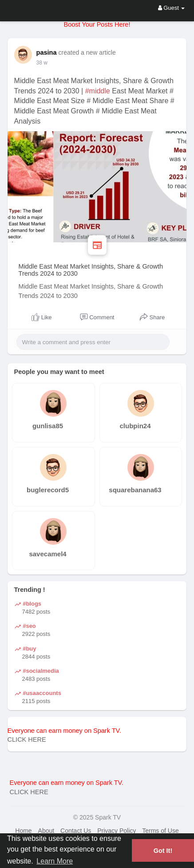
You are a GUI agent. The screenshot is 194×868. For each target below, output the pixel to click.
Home (23, 831)
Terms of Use (160, 831)
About (46, 831)
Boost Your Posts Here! (97, 24)
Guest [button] (172, 8)
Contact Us (76, 831)
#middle (98, 91)
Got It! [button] (163, 851)
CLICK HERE (27, 739)
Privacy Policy (117, 831)
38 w (42, 63)
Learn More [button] (55, 861)
